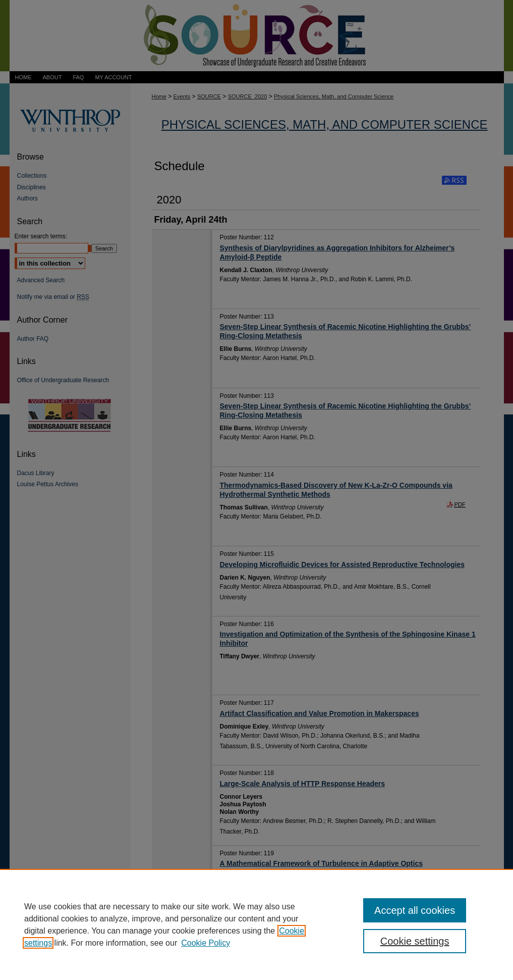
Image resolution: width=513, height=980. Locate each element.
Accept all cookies (415, 910)
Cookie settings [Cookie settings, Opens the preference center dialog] (415, 941)
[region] (256, 924)
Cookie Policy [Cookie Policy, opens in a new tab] (206, 943)
